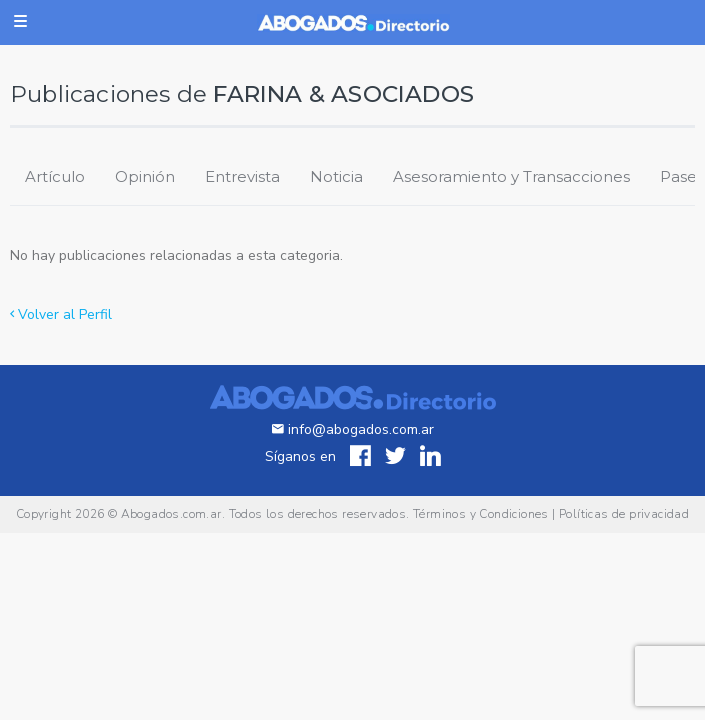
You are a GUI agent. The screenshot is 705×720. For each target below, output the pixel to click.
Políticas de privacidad (624, 514)
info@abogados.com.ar (353, 429)
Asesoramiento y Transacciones (511, 176)
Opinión (145, 176)
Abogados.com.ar (171, 514)
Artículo (55, 176)
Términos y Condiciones (481, 514)
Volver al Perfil (61, 314)
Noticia (336, 176)
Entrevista (242, 176)
